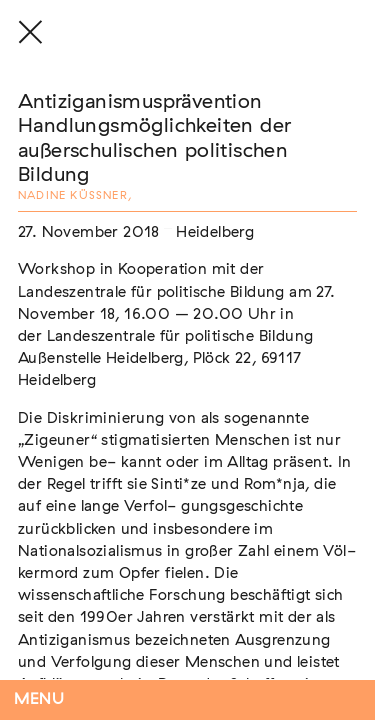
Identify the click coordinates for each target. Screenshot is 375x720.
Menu (39, 699)
